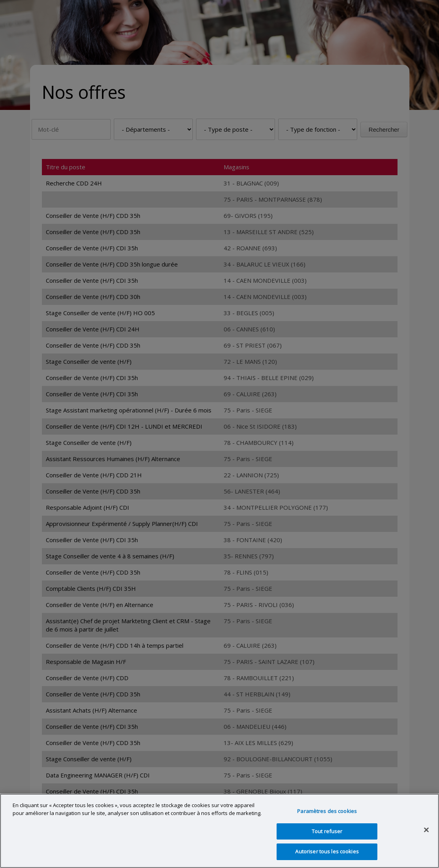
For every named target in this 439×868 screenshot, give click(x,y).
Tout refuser (327, 831)
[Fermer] (426, 830)
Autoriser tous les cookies (327, 851)
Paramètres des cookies (327, 811)
